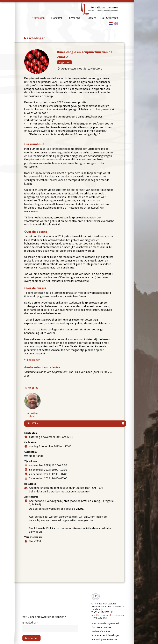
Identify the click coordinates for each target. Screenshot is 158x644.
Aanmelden (31, 638)
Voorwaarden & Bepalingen (105, 635)
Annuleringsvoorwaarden (104, 639)
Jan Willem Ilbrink (33, 405)
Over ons (74, 18)
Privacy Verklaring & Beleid (105, 623)
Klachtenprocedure (101, 627)
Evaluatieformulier (101, 631)
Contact (91, 18)
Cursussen (39, 18)
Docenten (57, 18)
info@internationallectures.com (108, 615)
